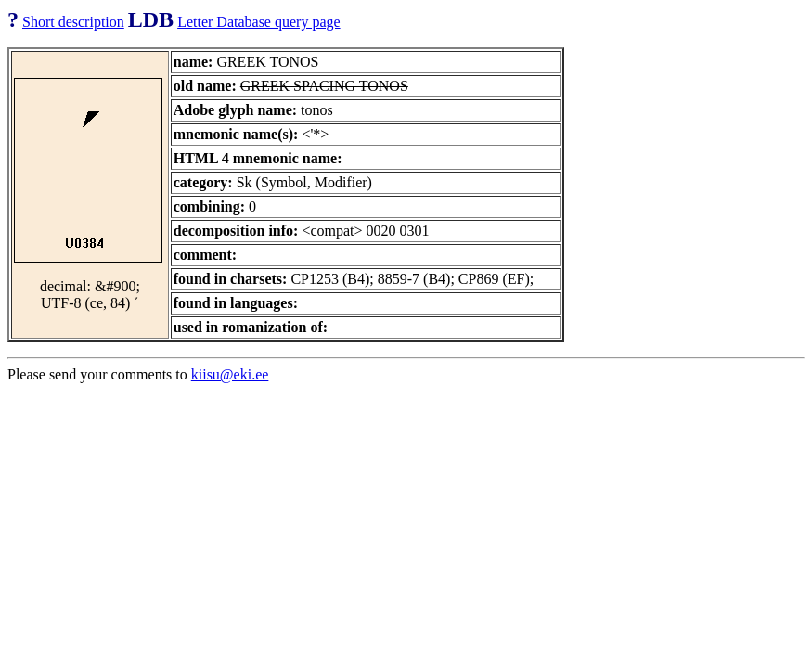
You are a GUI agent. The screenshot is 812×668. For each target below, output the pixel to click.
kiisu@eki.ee (230, 374)
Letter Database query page (258, 22)
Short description (73, 22)
